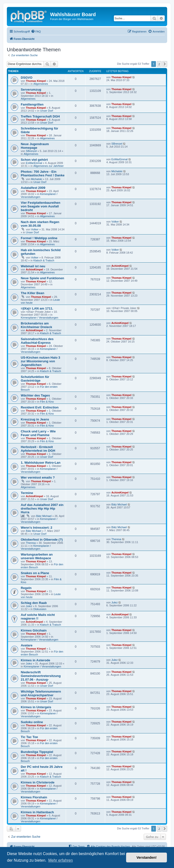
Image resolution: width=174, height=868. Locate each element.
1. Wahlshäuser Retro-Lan (41, 463)
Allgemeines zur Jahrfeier (48, 166)
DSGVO (27, 78)
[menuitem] (36, 32)
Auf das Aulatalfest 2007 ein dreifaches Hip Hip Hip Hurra (42, 509)
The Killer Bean (33, 293)
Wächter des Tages (35, 395)
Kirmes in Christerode (38, 782)
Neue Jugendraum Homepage (35, 146)
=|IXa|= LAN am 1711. (37, 308)
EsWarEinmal (34, 163)
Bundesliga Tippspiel (37, 752)
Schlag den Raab (34, 603)
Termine (27, 493)
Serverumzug (31, 90)
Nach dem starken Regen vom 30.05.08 (40, 224)
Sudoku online (32, 722)
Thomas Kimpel (36, 81)
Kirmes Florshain (34, 797)
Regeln (26, 588)
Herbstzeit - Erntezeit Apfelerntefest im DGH (38, 449)
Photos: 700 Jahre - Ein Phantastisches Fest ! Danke (43, 173)
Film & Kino (47, 402)
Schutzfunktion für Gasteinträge (35, 379)
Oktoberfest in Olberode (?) (42, 540)
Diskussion (40, 609)
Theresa (31, 543)
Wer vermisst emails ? (38, 477)
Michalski (37, 179)
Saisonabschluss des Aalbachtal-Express (37, 341)
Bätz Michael (44, 516)
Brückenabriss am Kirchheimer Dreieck (36, 325)
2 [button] (159, 64)
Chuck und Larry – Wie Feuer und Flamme (38, 433)
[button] (165, 64)
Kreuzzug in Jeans (35, 419)
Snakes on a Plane (35, 573)
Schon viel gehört (34, 160)
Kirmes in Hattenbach (37, 812)
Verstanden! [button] (147, 857)
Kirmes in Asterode (35, 660)
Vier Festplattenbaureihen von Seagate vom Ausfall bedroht (41, 206)
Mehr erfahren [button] (60, 860)
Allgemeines (41, 84)
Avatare (27, 645)
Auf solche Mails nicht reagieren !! (38, 617)
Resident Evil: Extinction (40, 407)
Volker (35, 229)
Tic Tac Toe (29, 737)
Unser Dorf (47, 111)
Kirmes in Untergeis (36, 707)
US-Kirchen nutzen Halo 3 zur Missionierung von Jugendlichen (40, 361)
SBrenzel (31, 151)
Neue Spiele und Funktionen (42, 278)
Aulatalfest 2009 (33, 188)
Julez (29, 606)
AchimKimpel (34, 269)
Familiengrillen (32, 104)
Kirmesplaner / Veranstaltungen (39, 195)
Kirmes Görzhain (34, 630)
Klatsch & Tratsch (44, 260)
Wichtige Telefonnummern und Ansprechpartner (41, 693)
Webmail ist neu (33, 266)
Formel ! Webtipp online (39, 238)
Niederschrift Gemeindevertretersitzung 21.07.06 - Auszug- (41, 676)
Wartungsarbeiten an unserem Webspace (37, 556)
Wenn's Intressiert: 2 (37, 528)
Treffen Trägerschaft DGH (40, 116)
